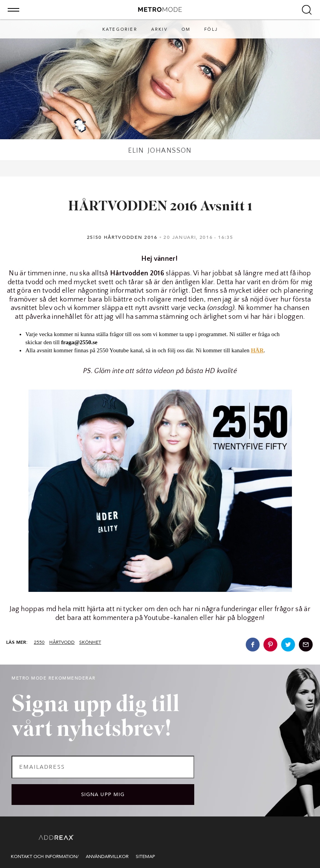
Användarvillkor (107, 856)
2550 (39, 642)
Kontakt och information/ (45, 856)
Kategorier (120, 29)
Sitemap (145, 856)
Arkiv (159, 29)
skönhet (90, 642)
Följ (211, 29)
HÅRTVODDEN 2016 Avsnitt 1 (160, 207)
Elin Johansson (160, 151)
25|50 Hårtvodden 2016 (122, 237)
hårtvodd (62, 642)
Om (186, 29)
